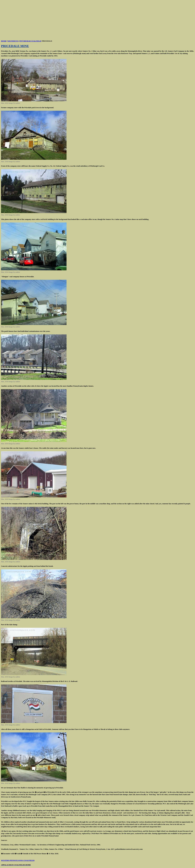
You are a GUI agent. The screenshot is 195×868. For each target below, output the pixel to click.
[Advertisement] (80, 19)
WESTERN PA (13, 41)
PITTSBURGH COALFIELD (30, 41)
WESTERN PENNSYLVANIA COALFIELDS (18, 860)
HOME (4, 41)
